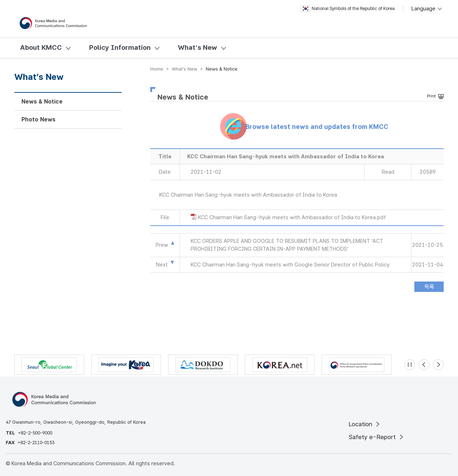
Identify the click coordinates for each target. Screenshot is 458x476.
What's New (198, 47)
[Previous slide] (424, 365)
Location (365, 424)
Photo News (38, 119)
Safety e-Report (377, 437)
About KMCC (41, 47)
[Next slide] (438, 365)
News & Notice (42, 102)
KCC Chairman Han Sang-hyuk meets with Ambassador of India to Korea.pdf (292, 217)
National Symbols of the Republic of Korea (348, 9)
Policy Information (120, 47)
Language (427, 9)
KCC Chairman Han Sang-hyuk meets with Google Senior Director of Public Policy (290, 265)
